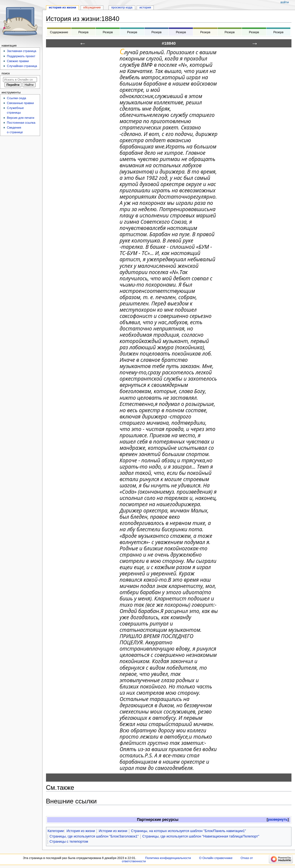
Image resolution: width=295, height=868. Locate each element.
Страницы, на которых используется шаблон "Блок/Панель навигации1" (188, 831)
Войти (285, 2)
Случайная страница (22, 66)
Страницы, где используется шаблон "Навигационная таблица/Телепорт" (201, 836)
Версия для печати (21, 118)
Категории (56, 831)
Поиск (6, 73)
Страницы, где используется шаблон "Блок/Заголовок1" (94, 836)
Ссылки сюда (16, 98)
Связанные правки (20, 103)
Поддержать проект (21, 56)
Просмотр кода (122, 7)
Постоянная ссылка (21, 123)
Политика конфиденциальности (168, 858)
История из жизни (81, 831)
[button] (278, 820)
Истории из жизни (113, 831)
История (145, 7)
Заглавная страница (21, 51)
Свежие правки (18, 61)
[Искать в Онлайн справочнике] (20, 80)
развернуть (278, 820)
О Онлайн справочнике (216, 858)
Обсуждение (92, 7)
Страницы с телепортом (69, 842)
